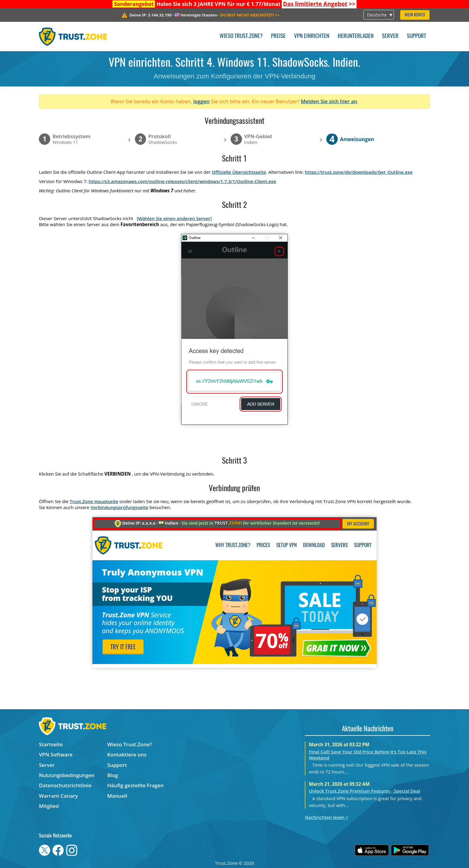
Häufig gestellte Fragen (136, 785)
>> (319, 4)
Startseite (51, 744)
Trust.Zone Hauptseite (94, 501)
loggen (201, 101)
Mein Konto (415, 15)
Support (417, 36)
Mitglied (49, 806)
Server (390, 36)
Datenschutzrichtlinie (65, 785)
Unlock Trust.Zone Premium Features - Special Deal (365, 791)
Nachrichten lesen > (326, 817)
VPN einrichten (312, 36)
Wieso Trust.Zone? (241, 36)
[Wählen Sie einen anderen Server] (174, 218)
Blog (113, 775)
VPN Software (56, 754)
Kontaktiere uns (127, 754)
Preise (278, 36)
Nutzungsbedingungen (67, 775)
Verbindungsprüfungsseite (119, 507)
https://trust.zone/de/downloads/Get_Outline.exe (359, 172)
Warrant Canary (58, 796)
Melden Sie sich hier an (329, 101)
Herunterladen (356, 36)
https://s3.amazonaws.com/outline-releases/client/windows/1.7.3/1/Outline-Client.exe (182, 181)
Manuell (117, 796)
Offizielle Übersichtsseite (239, 172)
